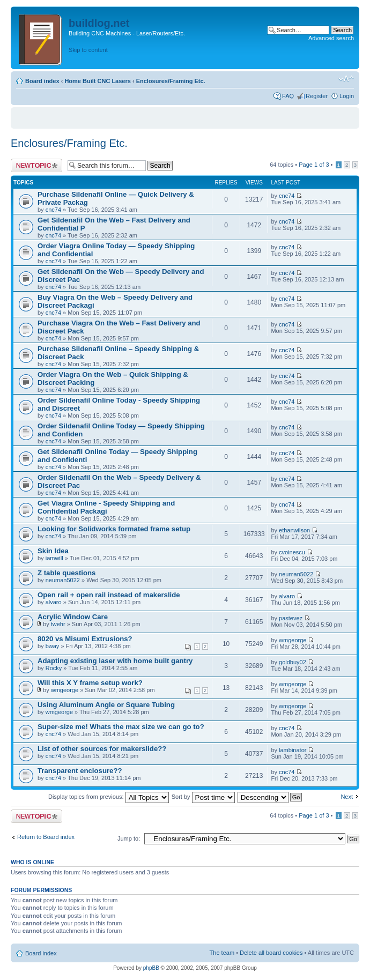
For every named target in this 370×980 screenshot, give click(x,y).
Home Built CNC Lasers (97, 81)
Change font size (346, 79)
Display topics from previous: (109, 797)
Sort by (203, 797)
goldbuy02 (293, 662)
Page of (314, 165)
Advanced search (331, 38)
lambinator (293, 750)
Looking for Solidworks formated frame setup (114, 529)
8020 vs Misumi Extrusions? (85, 639)
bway (53, 646)
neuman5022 (63, 580)
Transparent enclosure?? (80, 771)
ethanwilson (294, 530)
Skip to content (88, 50)
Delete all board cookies (271, 953)
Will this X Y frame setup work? (90, 683)
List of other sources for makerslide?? (102, 749)
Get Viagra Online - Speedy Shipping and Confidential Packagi (106, 507)
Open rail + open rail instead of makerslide (109, 595)
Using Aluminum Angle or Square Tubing (106, 705)
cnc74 (53, 210)
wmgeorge (293, 640)
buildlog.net (99, 23)
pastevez (291, 618)
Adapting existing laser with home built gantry (115, 661)
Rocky (54, 668)
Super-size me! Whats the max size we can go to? (121, 727)
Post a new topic (36, 165)
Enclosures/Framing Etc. (171, 81)
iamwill (54, 558)
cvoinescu (292, 552)
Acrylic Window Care (73, 617)
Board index (42, 81)
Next (347, 797)
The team (222, 953)
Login (347, 96)
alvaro (54, 602)
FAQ (288, 96)
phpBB (151, 968)
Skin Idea (53, 551)
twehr (58, 624)
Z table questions (66, 573)
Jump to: (129, 838)
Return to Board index (46, 837)
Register (317, 96)
